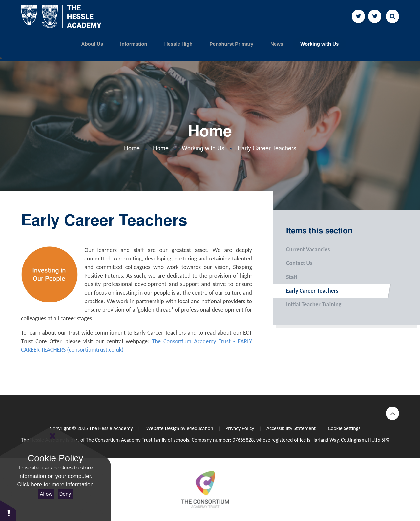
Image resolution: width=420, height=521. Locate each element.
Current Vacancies (301, 249)
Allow (46, 494)
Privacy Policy (240, 428)
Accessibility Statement (291, 428)
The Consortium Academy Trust (119, 440)
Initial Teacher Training (307, 304)
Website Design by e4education (179, 428)
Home (132, 148)
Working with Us (203, 148)
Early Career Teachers (267, 148)
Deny (65, 494)
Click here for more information (55, 484)
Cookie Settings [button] (344, 428)
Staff (285, 277)
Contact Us (293, 263)
